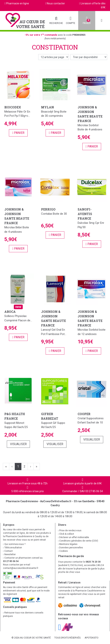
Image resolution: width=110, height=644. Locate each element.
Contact (8, 551)
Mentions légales (68, 544)
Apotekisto (92, 638)
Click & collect (66, 534)
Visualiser (18, 444)
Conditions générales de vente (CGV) (78, 541)
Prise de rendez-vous (70, 530)
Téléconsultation (12, 548)
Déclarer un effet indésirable (74, 537)
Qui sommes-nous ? (14, 544)
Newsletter (9, 554)
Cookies (63, 551)
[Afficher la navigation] (102, 20)
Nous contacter (56, 3)
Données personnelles (71, 548)
